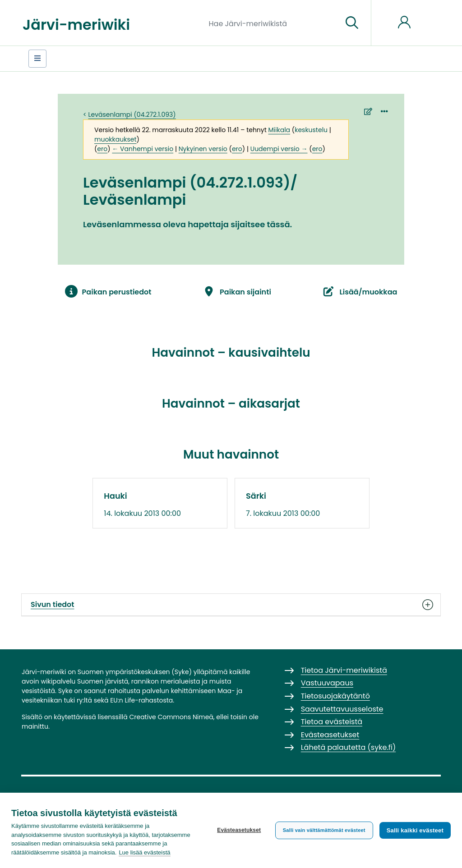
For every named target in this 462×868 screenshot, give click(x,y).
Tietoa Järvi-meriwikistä (344, 670)
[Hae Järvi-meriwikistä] (272, 23)
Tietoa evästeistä (332, 722)
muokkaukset (115, 139)
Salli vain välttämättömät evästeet (324, 830)
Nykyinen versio (203, 149)
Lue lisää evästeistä (144, 852)
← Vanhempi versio (143, 149)
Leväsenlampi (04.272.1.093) (132, 115)
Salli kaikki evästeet (415, 830)
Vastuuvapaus (327, 683)
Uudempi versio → (279, 149)
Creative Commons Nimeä (171, 717)
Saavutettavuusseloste (342, 709)
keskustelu (311, 130)
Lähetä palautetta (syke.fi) (349, 747)
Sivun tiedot (231, 605)
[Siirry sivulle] (352, 23)
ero (102, 149)
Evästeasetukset (239, 830)
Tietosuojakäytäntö (335, 696)
